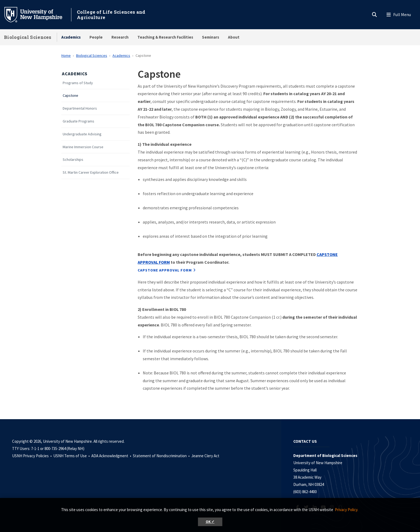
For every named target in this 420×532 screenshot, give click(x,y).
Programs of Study (78, 83)
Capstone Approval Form (165, 270)
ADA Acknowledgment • (112, 456)
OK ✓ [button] (210, 522)
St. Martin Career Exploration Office (91, 172)
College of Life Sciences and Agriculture (111, 15)
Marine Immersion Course (83, 147)
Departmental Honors (80, 108)
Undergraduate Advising (82, 134)
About (234, 37)
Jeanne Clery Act (205, 456)
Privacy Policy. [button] (346, 510)
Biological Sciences (28, 37)
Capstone (70, 96)
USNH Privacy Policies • (32, 456)
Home (66, 55)
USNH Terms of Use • (72, 456)
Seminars (211, 37)
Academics (71, 37)
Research (120, 37)
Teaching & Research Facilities (165, 37)
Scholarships (73, 160)
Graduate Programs (78, 121)
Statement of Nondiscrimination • (162, 456)
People (96, 37)
